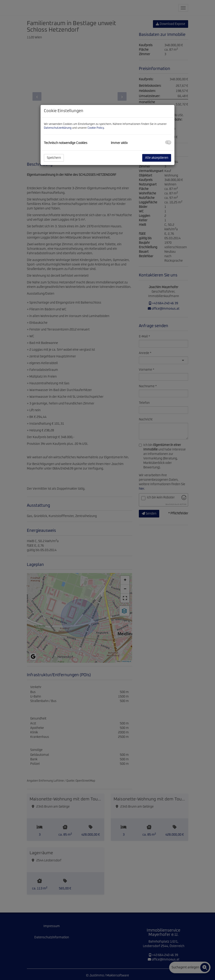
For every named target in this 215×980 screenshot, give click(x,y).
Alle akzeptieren (157, 158)
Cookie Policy (96, 128)
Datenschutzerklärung (58, 128)
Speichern (54, 158)
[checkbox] (168, 142)
